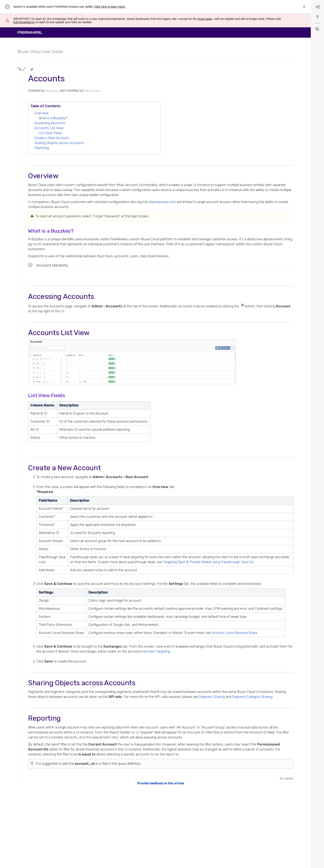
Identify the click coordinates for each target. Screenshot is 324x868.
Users (28, 155)
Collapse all (42, 95)
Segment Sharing (109, 726)
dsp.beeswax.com (214, 202)
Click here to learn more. (110, 7)
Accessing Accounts (102, 123)
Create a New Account (103, 138)
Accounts (31, 122)
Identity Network (35, 165)
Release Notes (30, 182)
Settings (98, 602)
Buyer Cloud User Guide (40, 52)
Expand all (26, 95)
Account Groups (35, 149)
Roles (29, 160)
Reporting (93, 148)
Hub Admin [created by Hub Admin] (104, 91)
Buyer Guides (30, 192)
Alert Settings (33, 144)
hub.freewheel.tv (24, 22)
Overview (93, 113)
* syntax (31, 77)
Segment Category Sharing (150, 726)
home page (205, 19)
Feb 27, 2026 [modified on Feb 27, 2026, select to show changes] (144, 91)
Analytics (27, 112)
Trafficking (28, 106)
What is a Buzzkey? (105, 118)
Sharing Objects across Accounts (111, 143)
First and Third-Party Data (37, 198)
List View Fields (102, 133)
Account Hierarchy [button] (100, 265)
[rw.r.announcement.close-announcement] (304, 7)
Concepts (28, 176)
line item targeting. (266, 676)
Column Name (94, 405)
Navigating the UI (32, 101)
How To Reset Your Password (45, 133)
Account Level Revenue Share (46, 128)
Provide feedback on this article (186, 823)
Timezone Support (39, 138)
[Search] (42, 69)
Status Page (29, 187)
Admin (26, 117)
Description (121, 405)
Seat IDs (30, 171)
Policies (27, 203)
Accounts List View (101, 128)
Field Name (100, 500)
